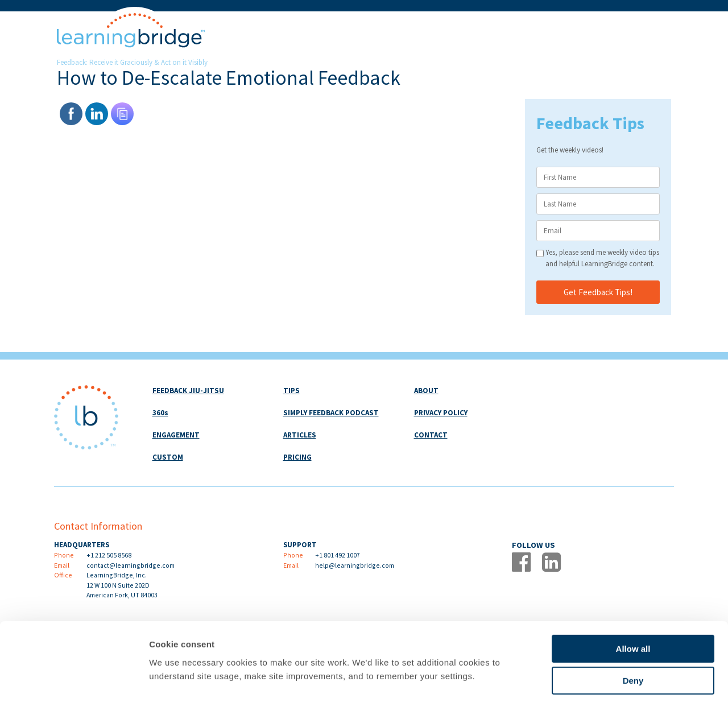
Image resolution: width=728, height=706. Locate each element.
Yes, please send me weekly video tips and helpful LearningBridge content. (602, 258)
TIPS (291, 391)
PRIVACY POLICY (441, 413)
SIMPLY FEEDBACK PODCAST (331, 413)
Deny (633, 634)
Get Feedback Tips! (598, 292)
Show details (597, 684)
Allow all (633, 602)
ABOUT (426, 391)
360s (160, 413)
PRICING (297, 457)
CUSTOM (168, 457)
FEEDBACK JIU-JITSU (188, 391)
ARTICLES (300, 435)
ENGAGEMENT (176, 435)
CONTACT (431, 435)
